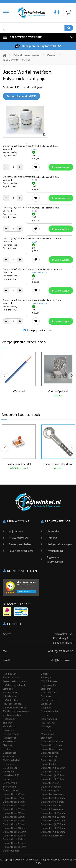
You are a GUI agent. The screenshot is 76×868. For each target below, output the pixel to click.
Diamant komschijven (53, 805)
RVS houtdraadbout (14, 685)
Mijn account (17, 531)
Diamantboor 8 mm (51, 749)
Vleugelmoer (10, 768)
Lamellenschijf (11, 775)
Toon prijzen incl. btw (38, 330)
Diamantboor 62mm (14, 813)
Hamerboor (9, 726)
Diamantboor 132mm (14, 839)
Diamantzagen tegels (53, 794)
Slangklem (46, 738)
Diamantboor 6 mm (51, 745)
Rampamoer (9, 738)
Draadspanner (11, 790)
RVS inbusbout (11, 700)
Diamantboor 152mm (14, 847)
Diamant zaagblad (51, 790)
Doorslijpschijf (49, 685)
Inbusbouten (10, 696)
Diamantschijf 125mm (53, 817)
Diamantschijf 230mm (53, 820)
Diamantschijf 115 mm (53, 768)
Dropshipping (55, 551)
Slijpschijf (46, 689)
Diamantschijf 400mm (53, 832)
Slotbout (8, 689)
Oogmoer (46, 707)
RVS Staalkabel (11, 760)
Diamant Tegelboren (52, 802)
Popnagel (46, 677)
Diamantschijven (50, 783)
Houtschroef (48, 723)
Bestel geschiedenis (21, 544)
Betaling (52, 538)
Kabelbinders (10, 741)
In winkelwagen (61, 167)
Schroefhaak (10, 783)
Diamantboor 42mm (14, 805)
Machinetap (47, 734)
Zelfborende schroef (14, 707)
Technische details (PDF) (21, 96)
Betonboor (9, 719)
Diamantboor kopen (52, 741)
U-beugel (46, 726)
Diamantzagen (11, 851)
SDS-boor (8, 723)
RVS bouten (10, 674)
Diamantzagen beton (52, 835)
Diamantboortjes (50, 753)
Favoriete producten (21, 551)
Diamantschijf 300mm (53, 824)
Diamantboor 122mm (14, 835)
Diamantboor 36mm (14, 802)
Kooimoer (46, 730)
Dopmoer (46, 696)
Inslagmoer (9, 764)
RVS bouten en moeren (16, 711)
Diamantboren (49, 756)
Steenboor (9, 730)
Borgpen (8, 779)
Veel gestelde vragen (59, 544)
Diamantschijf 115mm (53, 813)
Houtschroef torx (13, 704)
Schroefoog (9, 787)
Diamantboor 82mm (14, 820)
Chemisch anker (50, 711)
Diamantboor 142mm (14, 843)
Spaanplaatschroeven (15, 681)
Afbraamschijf (49, 692)
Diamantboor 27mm (14, 798)
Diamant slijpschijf (51, 787)
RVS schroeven (11, 677)
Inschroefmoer (11, 734)
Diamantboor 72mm (14, 817)
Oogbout (46, 704)
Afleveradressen (19, 538)
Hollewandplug (49, 719)
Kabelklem (9, 771)
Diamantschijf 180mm (53, 798)
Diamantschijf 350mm (53, 828)
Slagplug (8, 745)
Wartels (52, 55)
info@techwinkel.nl (61, 660)
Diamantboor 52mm (14, 809)
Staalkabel (9, 756)
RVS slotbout (10, 692)
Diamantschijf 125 (51, 771)
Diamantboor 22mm (14, 794)
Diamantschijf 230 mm (53, 779)
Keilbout (8, 749)
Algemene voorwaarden (55, 559)
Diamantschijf (48, 760)
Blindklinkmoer (49, 681)
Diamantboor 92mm (14, 824)
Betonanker (9, 753)
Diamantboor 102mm (14, 828)
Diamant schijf (49, 764)
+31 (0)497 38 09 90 (61, 651)
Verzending (54, 531)
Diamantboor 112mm (14, 832)
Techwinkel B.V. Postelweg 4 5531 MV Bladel (63, 638)
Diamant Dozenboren (53, 809)
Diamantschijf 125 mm (53, 775)
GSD (38, 863)
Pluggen (45, 715)
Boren (44, 674)
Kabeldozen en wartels (27, 55)
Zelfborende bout (13, 715)
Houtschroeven (50, 700)
